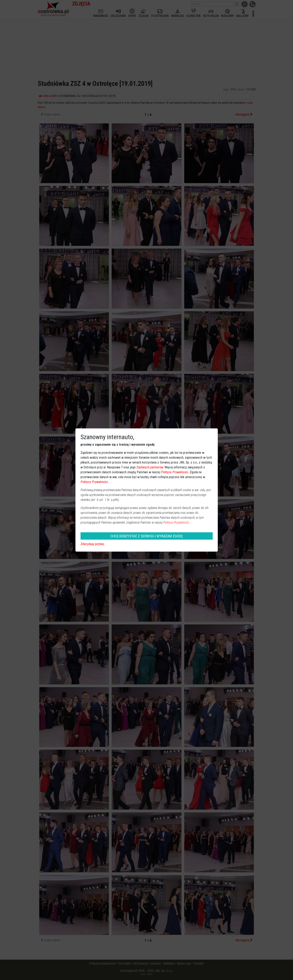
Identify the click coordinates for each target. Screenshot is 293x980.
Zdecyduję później (92, 544)
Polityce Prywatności (175, 472)
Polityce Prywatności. (176, 522)
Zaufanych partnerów (150, 467)
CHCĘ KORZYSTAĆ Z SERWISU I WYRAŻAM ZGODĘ (147, 536)
